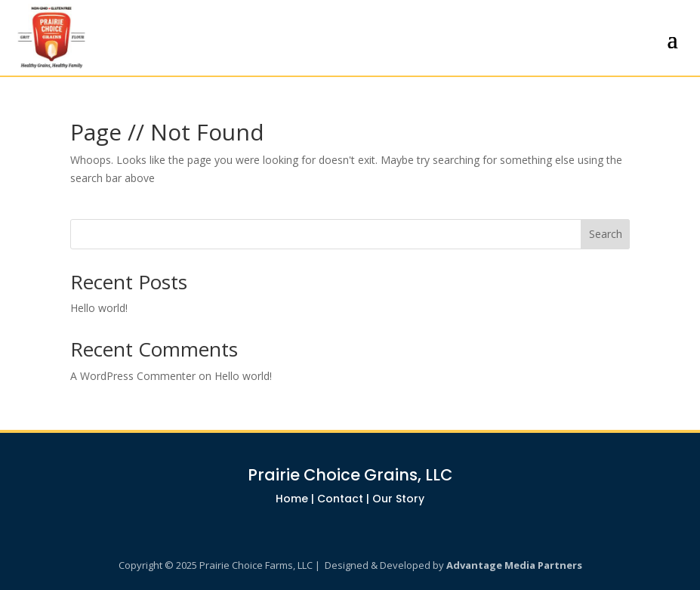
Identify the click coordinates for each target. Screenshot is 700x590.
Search (606, 234)
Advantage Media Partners (514, 565)
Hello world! (99, 308)
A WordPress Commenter (133, 376)
